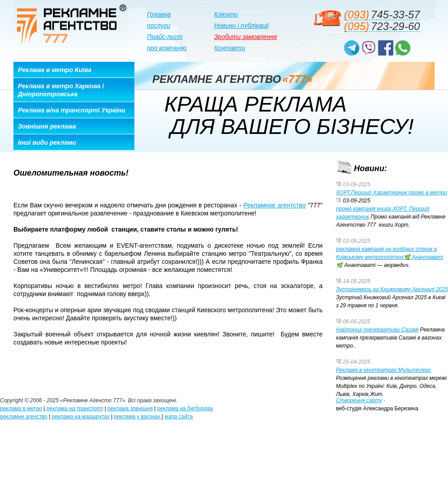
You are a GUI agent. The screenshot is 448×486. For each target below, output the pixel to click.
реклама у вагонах (138, 417)
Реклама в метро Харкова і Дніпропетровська (61, 90)
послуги (159, 26)
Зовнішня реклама (47, 126)
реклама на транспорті (75, 409)
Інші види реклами (47, 142)
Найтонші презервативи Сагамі (377, 330)
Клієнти (226, 14)
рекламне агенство (24, 417)
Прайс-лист (165, 37)
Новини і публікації (241, 26)
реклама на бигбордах (185, 409)
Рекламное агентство (274, 205)
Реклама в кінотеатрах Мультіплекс (383, 370)
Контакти (230, 48)
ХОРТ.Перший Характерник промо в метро (392, 193)
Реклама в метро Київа (55, 70)
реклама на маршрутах (81, 417)
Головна (159, 14)
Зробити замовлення (246, 37)
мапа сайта (179, 417)
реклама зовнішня (130, 409)
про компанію (167, 48)
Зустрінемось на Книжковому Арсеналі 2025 (392, 289)
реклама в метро (21, 409)
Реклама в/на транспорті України (72, 110)
